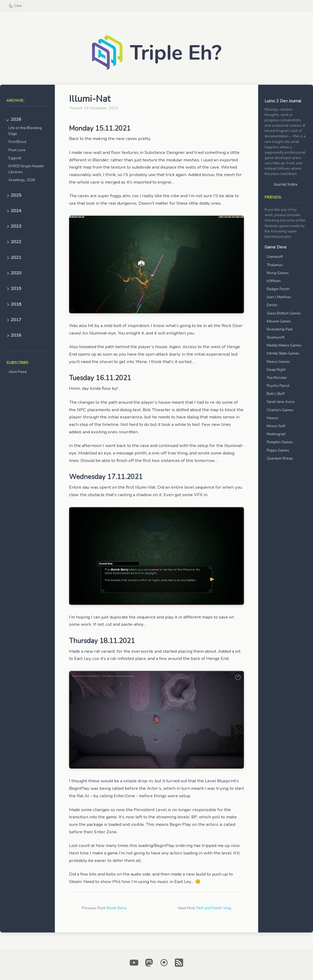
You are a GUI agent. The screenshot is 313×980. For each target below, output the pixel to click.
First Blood (17, 142)
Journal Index (286, 185)
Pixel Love (17, 150)
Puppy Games (278, 451)
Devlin (272, 305)
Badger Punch (278, 289)
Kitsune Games (279, 322)
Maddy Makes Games (284, 346)
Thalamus (275, 265)
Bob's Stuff (276, 394)
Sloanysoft (276, 338)
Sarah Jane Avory (281, 402)
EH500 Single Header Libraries (26, 169)
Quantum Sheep (280, 459)
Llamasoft (275, 257)
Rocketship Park (280, 330)
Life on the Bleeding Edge (25, 131)
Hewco (272, 418)
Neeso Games (278, 362)
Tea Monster (277, 378)
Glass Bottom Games (284, 314)
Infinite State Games (283, 354)
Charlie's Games (280, 410)
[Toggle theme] (16, 6)
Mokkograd (276, 434)
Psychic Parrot (278, 386)
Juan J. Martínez (279, 297)
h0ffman (274, 281)
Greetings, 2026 (22, 180)
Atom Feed (18, 372)
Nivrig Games (278, 273)
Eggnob (15, 158)
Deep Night (276, 370)
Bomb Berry (117, 908)
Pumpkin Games (280, 442)
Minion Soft (276, 426)
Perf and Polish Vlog (214, 908)
